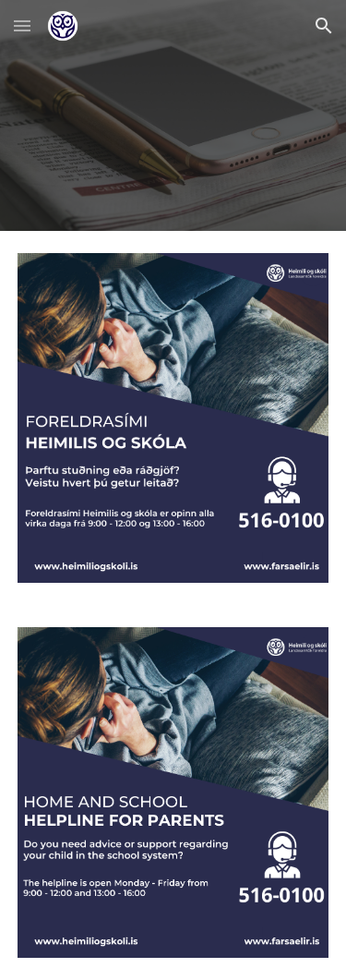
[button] (22, 25)
